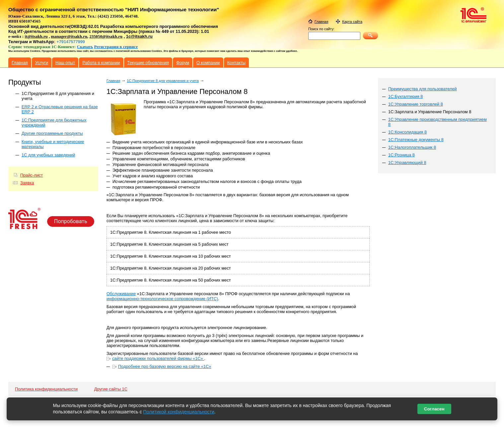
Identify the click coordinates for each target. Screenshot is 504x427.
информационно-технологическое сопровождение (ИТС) (162, 299)
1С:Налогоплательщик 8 (412, 147)
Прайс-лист (32, 175)
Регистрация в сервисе (116, 47)
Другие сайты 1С (111, 389)
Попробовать (71, 221)
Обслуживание (121, 294)
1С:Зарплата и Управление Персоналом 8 (430, 112)
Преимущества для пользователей (423, 89)
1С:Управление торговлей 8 (416, 104)
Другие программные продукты (52, 133)
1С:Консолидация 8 (407, 132)
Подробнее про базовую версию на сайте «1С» (165, 366)
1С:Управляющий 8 (407, 163)
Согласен (434, 409)
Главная (113, 81)
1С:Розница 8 (401, 155)
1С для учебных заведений (48, 155)
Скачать (85, 47)
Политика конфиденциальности (46, 389)
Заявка (27, 183)
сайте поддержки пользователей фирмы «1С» (158, 358)
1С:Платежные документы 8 (416, 140)
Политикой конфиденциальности (179, 412)
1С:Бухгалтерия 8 (406, 96)
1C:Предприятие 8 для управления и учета (163, 81)
